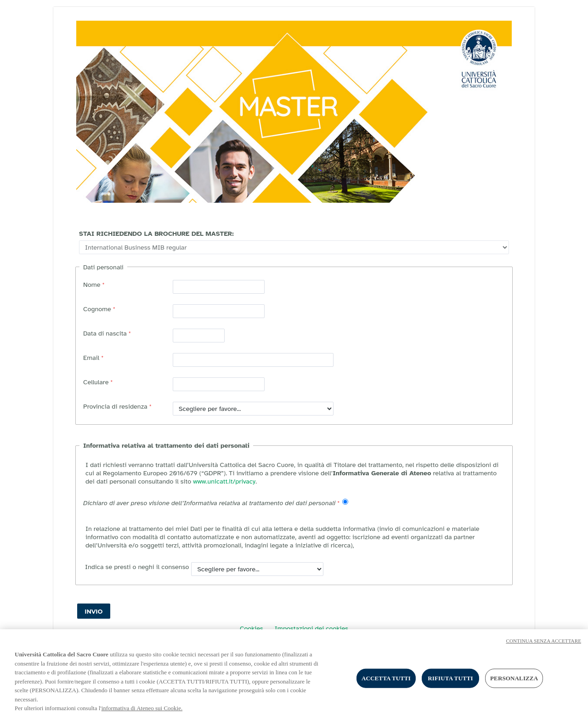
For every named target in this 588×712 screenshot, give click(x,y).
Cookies (252, 628)
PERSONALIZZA (514, 683)
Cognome (97, 309)
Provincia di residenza (115, 406)
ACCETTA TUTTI (386, 683)
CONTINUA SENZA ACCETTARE (543, 645)
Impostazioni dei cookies (311, 628)
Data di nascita (105, 333)
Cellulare (96, 382)
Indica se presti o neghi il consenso (136, 567)
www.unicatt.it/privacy (224, 481)
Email (91, 358)
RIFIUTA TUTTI (450, 683)
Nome (92, 285)
